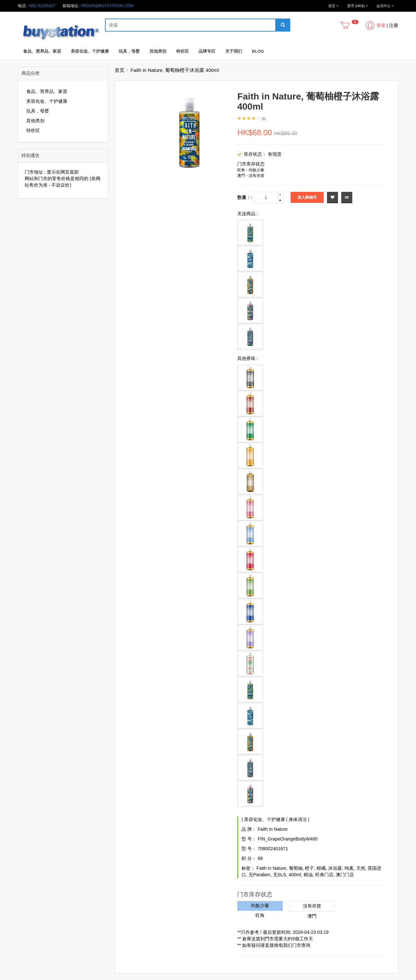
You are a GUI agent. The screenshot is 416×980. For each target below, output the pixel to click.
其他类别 (158, 51)
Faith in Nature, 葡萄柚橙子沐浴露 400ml (175, 70)
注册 (394, 25)
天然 (361, 868)
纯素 (349, 868)
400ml (295, 875)
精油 (308, 875)
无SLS (279, 875)
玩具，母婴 (129, 51)
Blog (258, 51)
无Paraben (260, 875)
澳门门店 (345, 875)
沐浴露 (335, 868)
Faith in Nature (273, 829)
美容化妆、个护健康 (90, 51)
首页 (120, 70)
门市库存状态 (251, 164)
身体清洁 (298, 819)
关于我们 (234, 51)
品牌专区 (207, 51)
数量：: (245, 197)
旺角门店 (324, 875)
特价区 (182, 51)
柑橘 (321, 868)
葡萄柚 (296, 868)
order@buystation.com (107, 6)
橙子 (309, 868)
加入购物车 (307, 197)
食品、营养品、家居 (42, 51)
